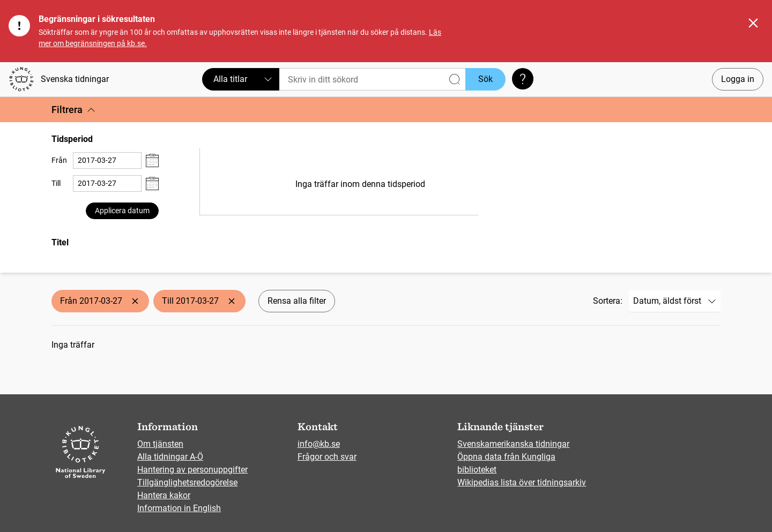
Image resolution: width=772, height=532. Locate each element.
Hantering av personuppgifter (192, 470)
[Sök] (372, 79)
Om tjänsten (160, 444)
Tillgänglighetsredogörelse (187, 482)
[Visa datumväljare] (152, 160)
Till (56, 183)
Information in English (179, 508)
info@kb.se (319, 444)
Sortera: (608, 301)
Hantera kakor (164, 495)
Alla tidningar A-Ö (170, 457)
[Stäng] (753, 23)
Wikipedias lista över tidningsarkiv (522, 482)
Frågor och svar (327, 457)
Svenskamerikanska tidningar (513, 444)
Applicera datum (122, 211)
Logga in (738, 79)
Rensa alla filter (297, 301)
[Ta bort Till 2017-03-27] (232, 301)
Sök (485, 79)
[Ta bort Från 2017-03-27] (135, 301)
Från (59, 160)
